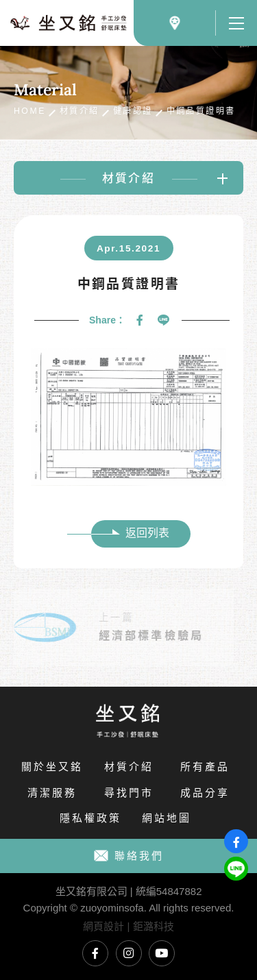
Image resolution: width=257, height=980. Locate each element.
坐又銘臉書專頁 (95, 953)
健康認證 (133, 111)
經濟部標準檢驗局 (143, 636)
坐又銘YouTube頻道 (162, 953)
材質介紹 (79, 111)
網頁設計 (103, 926)
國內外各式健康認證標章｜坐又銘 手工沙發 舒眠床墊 (68, 23)
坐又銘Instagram (129, 953)
